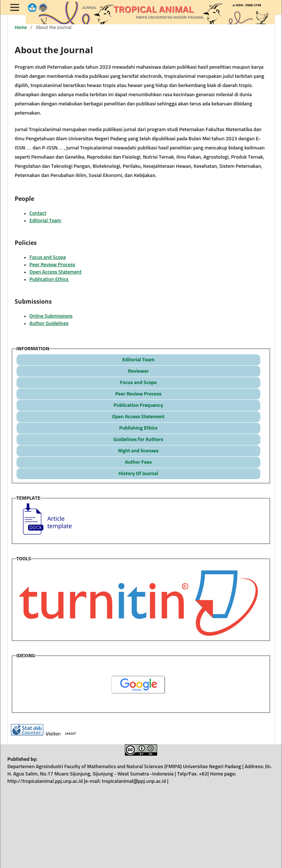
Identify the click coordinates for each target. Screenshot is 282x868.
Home (21, 28)
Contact (38, 213)
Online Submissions (51, 316)
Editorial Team (45, 221)
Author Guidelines (49, 323)
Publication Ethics (49, 279)
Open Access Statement (55, 272)
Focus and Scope (48, 257)
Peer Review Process (52, 265)
